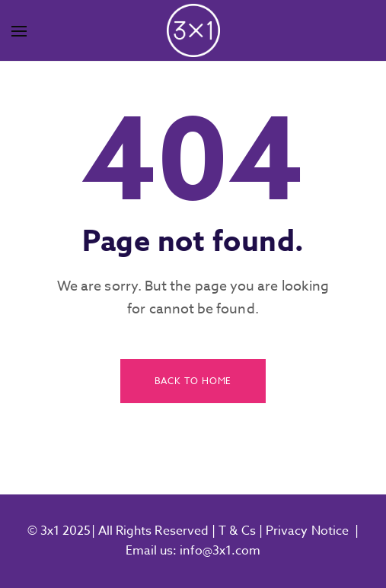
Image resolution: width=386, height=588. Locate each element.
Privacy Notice (307, 531)
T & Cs (236, 531)
